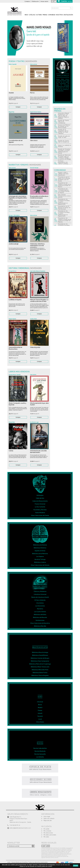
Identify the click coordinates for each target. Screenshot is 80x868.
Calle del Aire (40, 498)
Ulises (40, 697)
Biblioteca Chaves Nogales (40, 675)
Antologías (40, 495)
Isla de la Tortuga (40, 559)
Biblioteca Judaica (40, 562)
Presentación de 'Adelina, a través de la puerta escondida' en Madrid (64, 185)
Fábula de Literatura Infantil (40, 597)
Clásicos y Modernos (40, 591)
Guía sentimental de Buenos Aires (15, 348)
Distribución (35, 1)
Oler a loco (34, 140)
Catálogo (32, 15)
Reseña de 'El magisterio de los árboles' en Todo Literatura (63, 132)
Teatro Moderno (40, 513)
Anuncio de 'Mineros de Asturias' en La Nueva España (64, 126)
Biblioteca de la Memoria (40, 554)
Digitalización (68, 15)
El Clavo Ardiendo (40, 600)
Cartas (11, 451)
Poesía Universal (40, 504)
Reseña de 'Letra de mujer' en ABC (64, 137)
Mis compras (47, 831)
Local (40, 719)
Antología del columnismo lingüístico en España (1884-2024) (18, 198)
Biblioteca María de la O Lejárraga (40, 664)
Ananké (11, 93)
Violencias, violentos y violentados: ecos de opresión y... (37, 246)
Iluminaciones (40, 620)
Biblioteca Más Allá (40, 626)
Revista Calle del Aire (40, 748)
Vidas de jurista (35, 347)
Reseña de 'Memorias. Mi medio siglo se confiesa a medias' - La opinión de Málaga (64, 157)
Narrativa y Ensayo (18, 165)
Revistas (40, 743)
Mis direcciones (48, 833)
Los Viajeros (40, 556)
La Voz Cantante (40, 507)
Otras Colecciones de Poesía (40, 515)
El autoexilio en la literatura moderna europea (39, 197)
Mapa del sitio (48, 820)
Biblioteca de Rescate (40, 617)
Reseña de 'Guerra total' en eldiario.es (64, 141)
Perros (32, 93)
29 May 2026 (56, 196)
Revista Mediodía (40, 751)
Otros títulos (40, 722)
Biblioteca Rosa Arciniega (40, 652)
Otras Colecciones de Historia (40, 565)
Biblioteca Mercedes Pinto (40, 670)
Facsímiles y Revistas (40, 510)
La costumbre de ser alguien (16, 141)
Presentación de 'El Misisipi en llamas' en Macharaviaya (64, 208)
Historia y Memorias (19, 268)
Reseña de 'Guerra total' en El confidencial (63, 122)
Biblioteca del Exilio (40, 615)
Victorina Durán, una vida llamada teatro (38, 452)
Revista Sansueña (40, 754)
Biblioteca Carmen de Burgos (40, 658)
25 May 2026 (56, 151)
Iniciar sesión (44, 1)
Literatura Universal (40, 594)
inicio (26, 15)
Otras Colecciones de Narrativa (40, 623)
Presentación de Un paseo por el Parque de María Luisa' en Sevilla (64, 179)
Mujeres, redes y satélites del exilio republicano (63, 174)
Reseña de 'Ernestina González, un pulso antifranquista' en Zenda (64, 151)
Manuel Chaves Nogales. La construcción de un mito (39, 300)
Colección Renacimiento (40, 501)
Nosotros (59, 15)
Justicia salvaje (14, 244)
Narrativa (40, 609)
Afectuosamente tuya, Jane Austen (39, 404)
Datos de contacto (49, 819)
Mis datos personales (50, 835)
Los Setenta (40, 757)
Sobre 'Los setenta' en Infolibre (65, 146)
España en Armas (40, 551)
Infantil (40, 713)
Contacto (27, 1)
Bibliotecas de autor (40, 647)
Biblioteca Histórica (40, 548)
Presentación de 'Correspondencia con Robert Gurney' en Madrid (64, 191)
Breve (40, 705)
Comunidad (52, 15)
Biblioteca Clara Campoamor (40, 661)
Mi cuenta (46, 829)
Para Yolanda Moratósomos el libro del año (64, 196)
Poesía (40, 710)
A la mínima (40, 603)
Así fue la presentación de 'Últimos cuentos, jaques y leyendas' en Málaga (64, 164)
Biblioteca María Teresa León (40, 667)
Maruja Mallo (63, 76)
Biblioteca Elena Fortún (40, 673)
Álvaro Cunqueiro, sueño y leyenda (17, 404)
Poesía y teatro (17, 61)
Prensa (45, 15)
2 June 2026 (56, 174)
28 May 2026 (56, 116)
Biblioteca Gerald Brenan (40, 655)
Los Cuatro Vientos (40, 612)
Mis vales (46, 837)
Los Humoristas (40, 606)
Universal (40, 702)
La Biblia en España (15, 300)
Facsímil (40, 716)
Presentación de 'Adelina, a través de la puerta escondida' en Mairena (64, 220)
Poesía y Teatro (40, 487)
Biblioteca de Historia (40, 545)
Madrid (40, 708)
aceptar (76, 866)
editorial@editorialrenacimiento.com (20, 828)
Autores (39, 15)
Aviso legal (47, 817)
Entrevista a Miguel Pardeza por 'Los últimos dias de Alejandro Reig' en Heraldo (63, 116)
